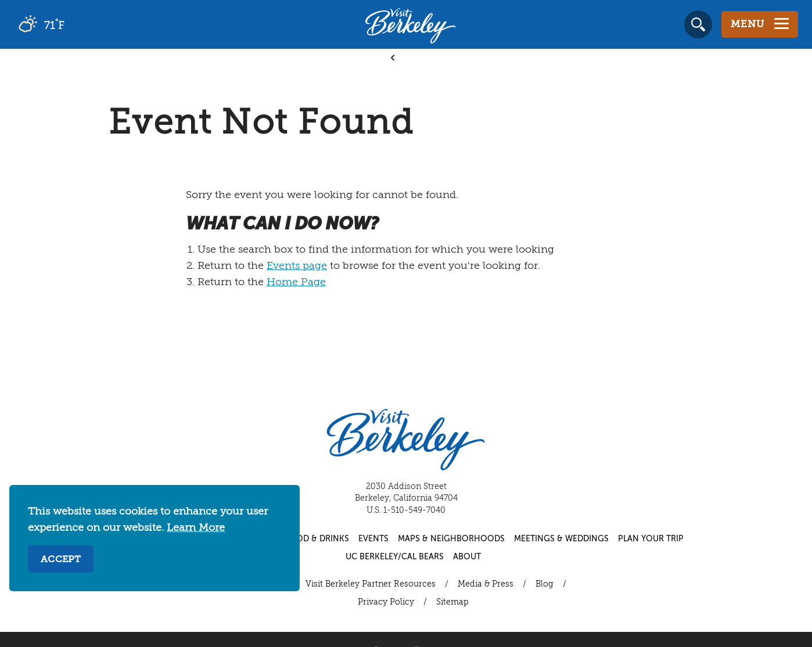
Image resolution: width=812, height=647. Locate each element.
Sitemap (452, 602)
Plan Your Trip (651, 539)
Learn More (196, 528)
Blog (545, 584)
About (467, 557)
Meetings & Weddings (561, 539)
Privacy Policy (386, 602)
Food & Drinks (317, 539)
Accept (61, 560)
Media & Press (486, 584)
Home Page (296, 282)
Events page (297, 266)
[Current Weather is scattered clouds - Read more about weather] (75, 24)
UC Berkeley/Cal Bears (395, 557)
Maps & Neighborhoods (451, 539)
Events (373, 539)
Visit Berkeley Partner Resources (371, 584)
